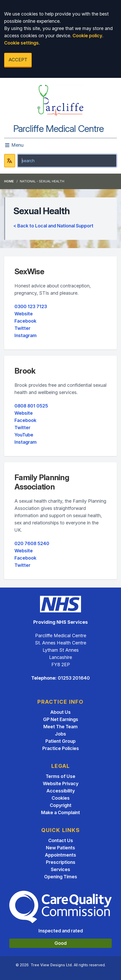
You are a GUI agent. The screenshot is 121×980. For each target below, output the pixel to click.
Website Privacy (61, 784)
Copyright (61, 805)
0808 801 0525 (31, 406)
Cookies (61, 798)
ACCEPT (18, 60)
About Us (60, 712)
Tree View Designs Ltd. (52, 965)
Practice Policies (61, 748)
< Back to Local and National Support (53, 226)
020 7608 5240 (32, 543)
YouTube (24, 435)
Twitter (22, 328)
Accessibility (61, 791)
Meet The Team (60, 727)
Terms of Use (60, 776)
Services (60, 869)
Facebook (25, 321)
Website (24, 314)
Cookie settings (21, 43)
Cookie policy (87, 36)
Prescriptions (61, 862)
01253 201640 (74, 678)
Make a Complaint (60, 812)
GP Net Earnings (61, 719)
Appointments (60, 855)
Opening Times (61, 877)
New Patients (60, 848)
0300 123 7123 (31, 306)
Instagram (26, 335)
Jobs (60, 734)
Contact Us (61, 840)
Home (9, 181)
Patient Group (60, 741)
